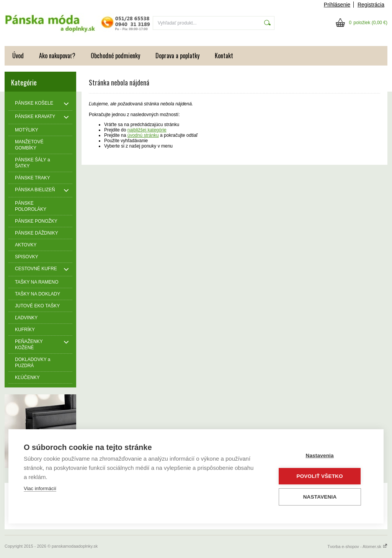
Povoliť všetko (322, 476)
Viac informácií (40, 489)
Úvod (18, 56)
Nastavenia (322, 456)
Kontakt (224, 56)
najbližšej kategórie (147, 130)
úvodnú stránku (143, 135)
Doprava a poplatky (177, 56)
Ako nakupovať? (57, 56)
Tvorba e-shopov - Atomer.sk (357, 547)
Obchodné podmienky (115, 56)
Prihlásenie (337, 5)
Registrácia (371, 5)
